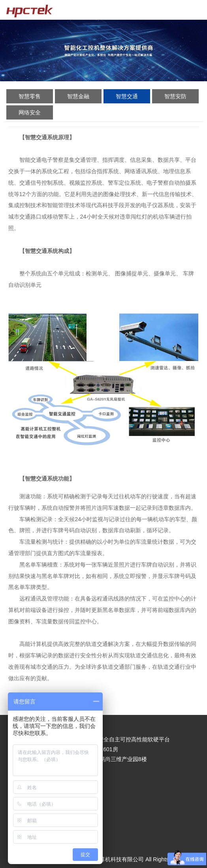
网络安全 (30, 112)
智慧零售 (30, 96)
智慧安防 (175, 96)
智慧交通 (127, 96)
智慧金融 (78, 96)
